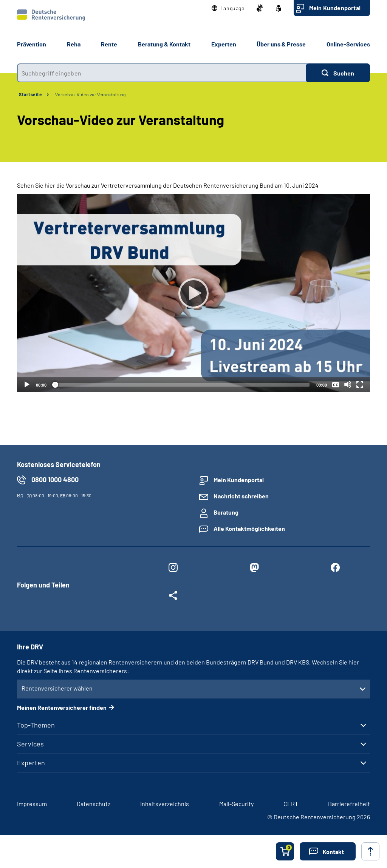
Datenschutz (94, 804)
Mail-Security (236, 804)
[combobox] (161, 73)
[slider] (181, 385)
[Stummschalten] (348, 384)
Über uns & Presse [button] (281, 44)
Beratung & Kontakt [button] (164, 44)
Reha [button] (74, 44)
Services (30, 744)
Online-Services (348, 44)
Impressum (32, 804)
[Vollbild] (360, 384)
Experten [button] (224, 44)
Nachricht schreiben (241, 496)
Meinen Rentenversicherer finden (62, 707)
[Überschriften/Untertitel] (336, 384)
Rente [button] (109, 44)
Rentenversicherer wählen (57, 688)
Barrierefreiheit (349, 804)
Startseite (30, 94)
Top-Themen (36, 725)
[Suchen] (338, 73)
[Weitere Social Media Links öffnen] (173, 597)
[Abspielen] (193, 293)
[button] (228, 8)
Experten (31, 763)
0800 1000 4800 (55, 479)
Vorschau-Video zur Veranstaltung (90, 94)
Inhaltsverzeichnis (165, 804)
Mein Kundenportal (335, 8)
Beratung (226, 512)
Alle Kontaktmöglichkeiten (249, 528)
